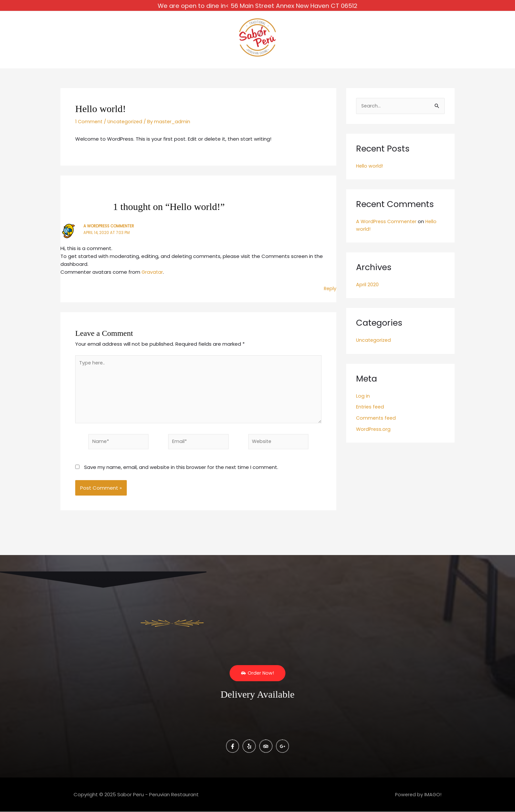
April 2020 (367, 289)
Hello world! (370, 171)
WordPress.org (374, 434)
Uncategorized (127, 126)
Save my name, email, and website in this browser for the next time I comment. (181, 476)
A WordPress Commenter (110, 231)
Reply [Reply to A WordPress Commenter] (330, 293)
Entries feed (371, 412)
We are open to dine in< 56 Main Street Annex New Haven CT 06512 (257, 5)
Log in (363, 401)
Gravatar (153, 277)
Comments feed (377, 423)
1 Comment (90, 126)
